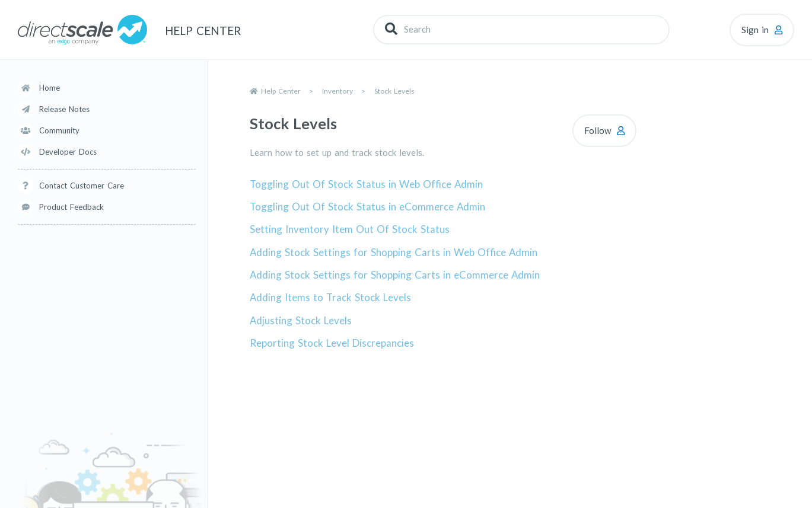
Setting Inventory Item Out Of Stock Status (350, 229)
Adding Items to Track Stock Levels (330, 297)
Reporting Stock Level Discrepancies (332, 343)
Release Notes (64, 109)
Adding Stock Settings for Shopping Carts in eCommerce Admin (395, 275)
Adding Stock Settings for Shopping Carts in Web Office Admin (394, 252)
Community (59, 130)
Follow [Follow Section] (598, 130)
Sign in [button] (755, 30)
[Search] (521, 29)
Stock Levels (394, 91)
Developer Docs (68, 152)
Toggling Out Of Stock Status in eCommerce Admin (367, 207)
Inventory (337, 91)
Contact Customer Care (82, 186)
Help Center (281, 91)
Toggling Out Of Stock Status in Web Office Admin (366, 184)
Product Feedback (71, 207)
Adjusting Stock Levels (301, 320)
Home (50, 88)
